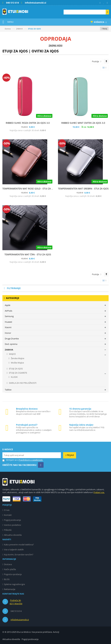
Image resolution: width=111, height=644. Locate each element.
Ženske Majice (17, 358)
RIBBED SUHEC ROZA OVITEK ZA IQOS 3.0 (28, 123)
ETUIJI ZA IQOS (16, 369)
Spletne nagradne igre (14, 584)
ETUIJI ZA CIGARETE (18, 373)
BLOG (7, 579)
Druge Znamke (12, 339)
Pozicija (95, 61)
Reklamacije (10, 589)
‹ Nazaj (104, 29)
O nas (7, 510)
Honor (8, 333)
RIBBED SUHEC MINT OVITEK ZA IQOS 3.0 (83, 123)
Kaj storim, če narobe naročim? (19, 555)
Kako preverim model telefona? (19, 545)
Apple (8, 305)
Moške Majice (17, 363)
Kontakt (8, 515)
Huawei (8, 322)
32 (104, 68)
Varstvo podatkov (13, 525)
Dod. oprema (11, 344)
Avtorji (56, 632)
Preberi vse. (99, 492)
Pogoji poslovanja (12, 520)
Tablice (8, 390)
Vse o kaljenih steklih (14, 550)
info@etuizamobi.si (20, 620)
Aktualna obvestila (13, 535)
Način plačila (10, 569)
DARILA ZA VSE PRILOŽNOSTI (23, 383)
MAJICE (12, 354)
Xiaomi (8, 327)
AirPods (8, 311)
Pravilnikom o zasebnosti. (31, 460)
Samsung (9, 316)
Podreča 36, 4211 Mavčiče (16, 602)
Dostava (8, 564)
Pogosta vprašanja (13, 574)
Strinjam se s (10, 460)
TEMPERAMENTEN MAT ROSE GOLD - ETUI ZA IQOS (30, 189)
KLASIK (14, 377)
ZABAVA (19, 29)
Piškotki (8, 530)
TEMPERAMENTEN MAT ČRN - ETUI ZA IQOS (28, 254)
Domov (8, 29)
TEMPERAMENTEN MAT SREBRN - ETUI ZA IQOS (83, 189)
